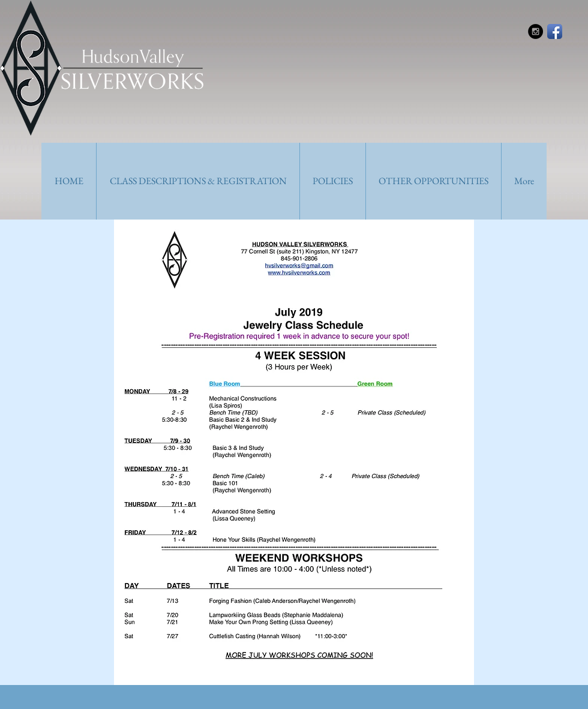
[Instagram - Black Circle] (535, 31)
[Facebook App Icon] (555, 31)
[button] (198, 181)
